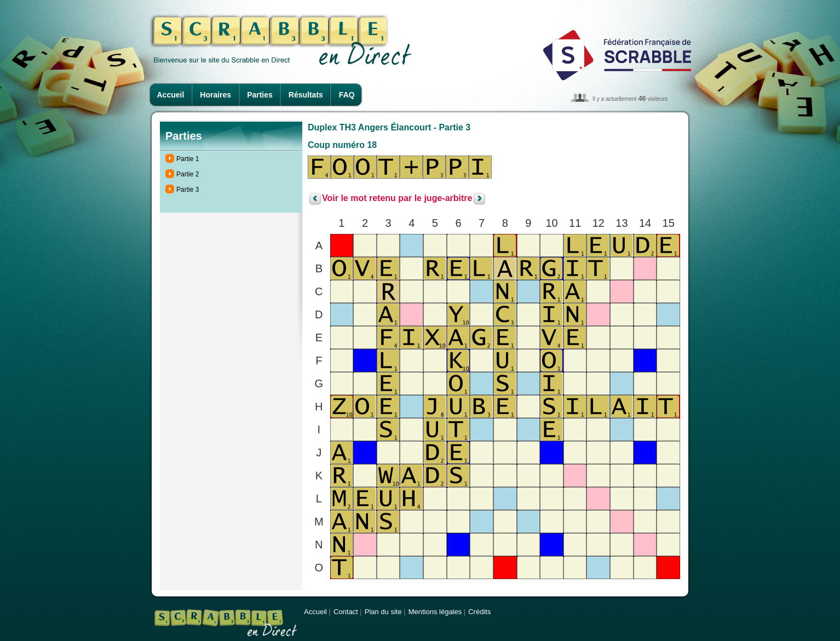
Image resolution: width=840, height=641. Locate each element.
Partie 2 (188, 174)
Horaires (215, 95)
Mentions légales (435, 612)
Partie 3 (188, 190)
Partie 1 (188, 159)
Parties (260, 95)
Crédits (479, 612)
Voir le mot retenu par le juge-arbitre (397, 199)
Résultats (306, 95)
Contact (346, 612)
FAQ (347, 95)
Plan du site (383, 612)
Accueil (171, 95)
